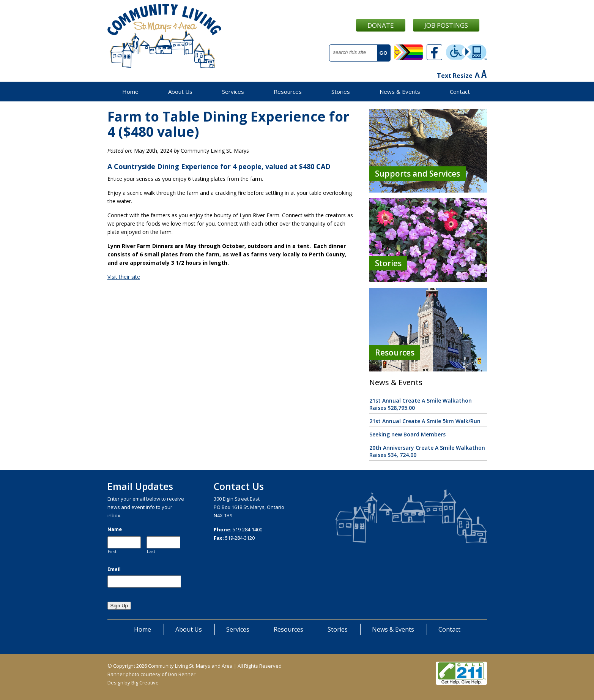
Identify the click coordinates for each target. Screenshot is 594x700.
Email (114, 569)
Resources (288, 92)
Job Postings (446, 25)
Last (151, 551)
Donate (381, 25)
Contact (460, 92)
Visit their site (124, 277)
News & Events (400, 92)
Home (130, 92)
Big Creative (145, 683)
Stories (341, 92)
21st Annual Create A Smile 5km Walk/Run (425, 421)
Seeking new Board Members (407, 434)
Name (115, 529)
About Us (180, 92)
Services (233, 92)
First (112, 551)
